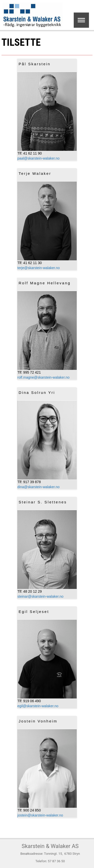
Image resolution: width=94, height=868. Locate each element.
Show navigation (81, 20)
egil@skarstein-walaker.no (38, 706)
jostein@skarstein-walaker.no (40, 815)
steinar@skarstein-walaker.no (40, 596)
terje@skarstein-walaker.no (38, 268)
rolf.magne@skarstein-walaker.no (43, 377)
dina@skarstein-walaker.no (38, 487)
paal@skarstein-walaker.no (38, 158)
